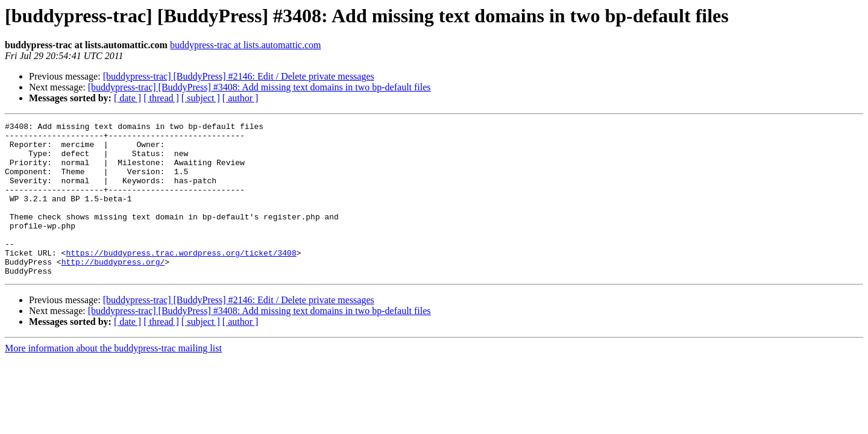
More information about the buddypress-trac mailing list (113, 379)
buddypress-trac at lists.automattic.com (246, 45)
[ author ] (241, 98)
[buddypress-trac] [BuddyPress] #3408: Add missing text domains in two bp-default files (259, 87)
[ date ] (127, 98)
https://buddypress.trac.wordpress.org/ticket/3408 (181, 280)
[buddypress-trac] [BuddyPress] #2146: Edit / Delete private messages (239, 76)
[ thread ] (161, 98)
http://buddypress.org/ (113, 291)
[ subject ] (201, 98)
